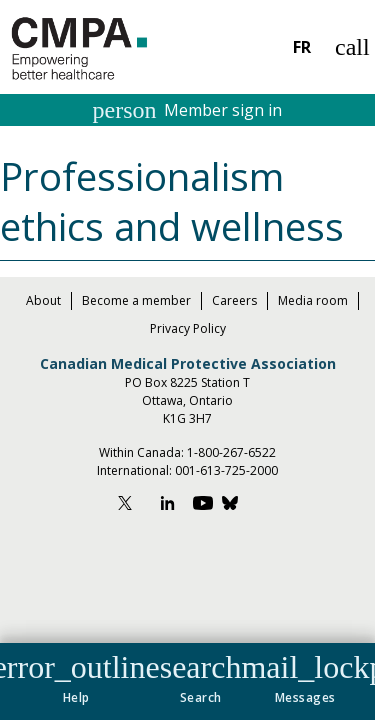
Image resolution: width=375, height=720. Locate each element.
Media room (313, 300)
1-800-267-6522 (231, 452)
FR (302, 47)
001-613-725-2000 (226, 470)
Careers (234, 300)
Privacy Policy (188, 328)
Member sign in (188, 110)
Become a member (136, 300)
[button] (201, 675)
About (43, 300)
